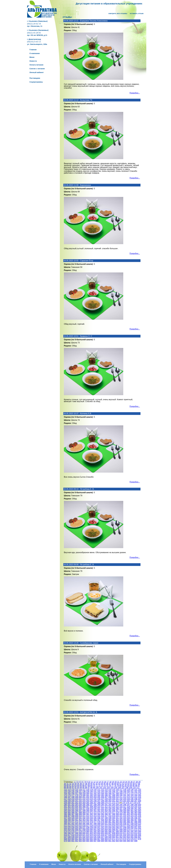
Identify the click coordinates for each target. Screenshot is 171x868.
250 (110, 801)
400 (121, 814)
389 (80, 814)
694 (121, 841)
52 (123, 784)
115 (77, 789)
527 (125, 826)
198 (73, 797)
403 (132, 814)
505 (121, 824)
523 (110, 826)
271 (110, 803)
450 (73, 820)
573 (139, 829)
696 (128, 841)
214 (132, 797)
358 (121, 810)
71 (97, 786)
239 (69, 801)
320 (136, 807)
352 (99, 810)
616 (65, 835)
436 (99, 818)
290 (103, 805)
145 (110, 791)
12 (95, 782)
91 (73, 788)
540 (95, 828)
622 (88, 835)
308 (91, 807)
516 (84, 826)
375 (106, 812)
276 (128, 803)
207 (106, 797)
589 (121, 831)
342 (139, 808)
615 (139, 833)
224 (91, 799)
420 (117, 816)
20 (116, 782)
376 (110, 812)
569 (125, 829)
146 (114, 791)
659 (69, 839)
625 (99, 835)
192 (128, 795)
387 (73, 814)
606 (106, 833)
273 (117, 803)
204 (95, 797)
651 (117, 837)
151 (132, 791)
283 (77, 805)
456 (95, 820)
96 (86, 788)
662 (80, 839)
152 (136, 791)
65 (81, 786)
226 (99, 799)
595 (65, 833)
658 (65, 839)
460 (110, 820)
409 (77, 816)
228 (106, 799)
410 (80, 816)
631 (121, 835)
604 (99, 833)
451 (77, 820)
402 (128, 814)
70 (94, 786)
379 (121, 812)
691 (110, 841)
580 (88, 831)
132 (139, 789)
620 (80, 835)
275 (124, 803)
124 (110, 789)
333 (106, 808)
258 (139, 801)
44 (102, 784)
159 (84, 793)
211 (121, 797)
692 (114, 841)
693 (117, 841)
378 (117, 812)
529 (132, 826)
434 (91, 818)
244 (88, 801)
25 (129, 782)
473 (80, 822)
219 (73, 799)
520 (99, 826)
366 (73, 812)
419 (114, 816)
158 (80, 793)
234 (128, 799)
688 (99, 841)
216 (139, 797)
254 (125, 801)
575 (69, 831)
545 (114, 828)
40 (91, 784)
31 (68, 784)
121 (99, 789)
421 (121, 816)
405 (139, 814)
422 (125, 816)
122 (103, 789)
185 (103, 795)
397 (110, 814)
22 (121, 782)
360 (128, 810)
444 (128, 818)
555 (73, 829)
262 (77, 803)
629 (114, 835)
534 (73, 828)
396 (106, 814)
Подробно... (135, 93)
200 (80, 797)
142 (99, 791)
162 (95, 793)
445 (132, 818)
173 (136, 793)
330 (95, 808)
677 (136, 839)
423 (128, 816)
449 (69, 820)
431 (80, 818)
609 (117, 833)
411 (84, 816)
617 (69, 835)
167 (114, 793)
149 (125, 791)
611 (125, 833)
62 (73, 786)
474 (84, 822)
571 (132, 829)
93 (78, 788)
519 (95, 826)
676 (132, 839)
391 (88, 814)
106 (119, 788)
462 (117, 820)
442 (121, 818)
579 (84, 831)
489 (139, 822)
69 (91, 786)
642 (84, 837)
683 (80, 841)
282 (73, 805)
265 (88, 803)
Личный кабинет (107, 864)
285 (84, 805)
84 (131, 786)
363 (139, 810)
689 (103, 841)
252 (117, 801)
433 (88, 818)
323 (69, 808)
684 (84, 841)
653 (125, 837)
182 (91, 795)
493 (77, 824)
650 (114, 837)
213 (128, 797)
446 (136, 818)
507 (128, 824)
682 (77, 841)
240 (73, 801)
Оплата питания (75, 864)
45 (105, 784)
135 (73, 791)
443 (125, 818)
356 (114, 810)
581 (91, 831)
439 (110, 818)
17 (108, 782)
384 (139, 812)
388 (77, 814)
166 (110, 793)
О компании (44, 864)
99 (94, 788)
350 (91, 810)
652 (121, 837)
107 (123, 788)
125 (114, 789)
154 (65, 793)
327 (84, 808)
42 (97, 784)
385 (65, 814)
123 (106, 789)
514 (77, 826)
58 (139, 784)
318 (128, 807)
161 (91, 793)
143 (103, 791)
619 (77, 835)
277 (131, 803)
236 (136, 799)
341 (136, 808)
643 (88, 837)
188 (114, 795)
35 (78, 784)
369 (84, 812)
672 (117, 839)
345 (73, 810)
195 (139, 795)
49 (115, 784)
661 (77, 839)
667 (99, 839)
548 (125, 828)
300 (139, 805)
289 (99, 805)
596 (69, 833)
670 (110, 839)
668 (103, 839)
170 (125, 793)
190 (121, 795)
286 (88, 805)
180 (84, 795)
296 (125, 805)
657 (139, 837)
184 (99, 795)
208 (110, 797)
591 (128, 831)
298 (132, 805)
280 (65, 805)
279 (139, 803)
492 (73, 824)
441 (117, 818)
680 (69, 841)
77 (113, 786)
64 (78, 786)
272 (114, 803)
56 (134, 784)
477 (95, 822)
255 (128, 801)
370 (88, 812)
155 (69, 793)
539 (91, 828)
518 (91, 826)
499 (99, 824)
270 (106, 803)
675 (128, 839)
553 (65, 829)
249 (106, 801)
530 (136, 826)
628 (110, 835)
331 (99, 808)
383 (136, 812)
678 (139, 839)
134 (69, 791)
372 (95, 812)
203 (91, 797)
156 (73, 793)
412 (88, 816)
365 (69, 812)
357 (117, 810)
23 (124, 782)
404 (136, 814)
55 (131, 784)
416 (103, 816)
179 (80, 795)
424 (132, 816)
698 (136, 841)
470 (69, 822)
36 (81, 784)
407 (69, 816)
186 (106, 795)
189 (117, 795)
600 (84, 833)
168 (117, 793)
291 (106, 805)
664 (88, 839)
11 (92, 782)
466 (132, 820)
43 (99, 784)
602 (91, 833)
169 (121, 793)
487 (132, 822)
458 (103, 820)
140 (91, 791)
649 (110, 837)
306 (84, 807)
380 (125, 812)
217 (65, 799)
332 (103, 808)
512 (69, 826)
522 (106, 826)
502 (110, 824)
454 (88, 820)
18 (110, 782)
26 (131, 782)
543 (106, 828)
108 (127, 788)
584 (103, 831)
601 (88, 833)
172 (132, 793)
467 (136, 820)
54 (128, 784)
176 (69, 795)
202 (88, 797)
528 (128, 826)
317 (125, 807)
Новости (62, 864)
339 (128, 808)
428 (69, 818)
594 (139, 831)
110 (134, 788)
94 (81, 788)
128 (125, 789)
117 (84, 789)
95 (83, 788)
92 (76, 788)
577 (77, 831)
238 (65, 801)
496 (88, 824)
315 (117, 807)
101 (101, 788)
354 (106, 810)
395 (103, 814)
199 (77, 797)
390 (84, 814)
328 (88, 808)
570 (128, 829)
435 (95, 818)
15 (102, 782)
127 (121, 789)
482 (114, 822)
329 (91, 808)
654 (128, 837)
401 (125, 814)
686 (91, 841)
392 (91, 814)
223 (88, 799)
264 (84, 803)
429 (73, 818)
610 (121, 833)
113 (69, 789)
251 (114, 801)
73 (102, 786)
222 (84, 799)
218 (69, 799)
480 (106, 822)
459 (106, 820)
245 (91, 801)
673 (121, 839)
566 (114, 829)
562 (99, 829)
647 (103, 837)
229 (110, 799)
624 (95, 835)
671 (114, 839)
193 (132, 795)
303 (73, 807)
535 (77, 828)
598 (77, 833)
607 (110, 833)
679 (65, 841)
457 (99, 820)
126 (117, 789)
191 (125, 795)
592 (132, 831)
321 (139, 807)
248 (103, 801)
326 (80, 808)
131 (136, 789)
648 (106, 837)
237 (139, 799)
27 (134, 782)
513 (73, 826)
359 (125, 810)
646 (99, 837)
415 (99, 816)
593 (136, 831)
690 (106, 841)
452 (80, 820)
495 (84, 824)
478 (99, 822)
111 (138, 788)
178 (77, 795)
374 (103, 812)
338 (125, 808)
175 (65, 795)
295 (121, 805)
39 (89, 784)
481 (110, 822)
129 (128, 789)
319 (132, 807)
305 (80, 807)
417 (106, 816)
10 (89, 782)
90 (70, 788)
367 (77, 812)
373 (99, 812)
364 (65, 812)
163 (99, 793)
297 (128, 805)
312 (106, 807)
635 (136, 835)
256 (132, 801)
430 (77, 818)
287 (91, 805)
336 (117, 808)
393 (95, 814)
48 (113, 784)
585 (106, 831)
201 (84, 797)
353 (103, 810)
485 (125, 822)
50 (118, 784)
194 (136, 795)
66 (83, 786)
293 (114, 805)
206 (103, 797)
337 (121, 808)
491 (69, 824)
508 (132, 824)
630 (117, 835)
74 (105, 786)
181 (88, 795)
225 (95, 799)
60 (68, 786)
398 (114, 814)
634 (132, 835)
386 (69, 814)
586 (110, 831)
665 (91, 839)
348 (84, 810)
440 (114, 818)
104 (112, 788)
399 (117, 814)
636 (139, 835)
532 (65, 828)
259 (65, 803)
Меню (54, 864)
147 (117, 791)
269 (103, 803)
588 (117, 831)
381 (128, 812)
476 (91, 822)
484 (121, 822)
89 (68, 788)
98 (91, 788)
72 (99, 786)
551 (136, 828)
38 (86, 784)
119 (91, 789)
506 (125, 824)
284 (80, 805)
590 (125, 831)
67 (86, 786)
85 (134, 786)
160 (88, 793)
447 (139, 818)
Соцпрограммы (135, 864)
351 (95, 810)
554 (69, 829)
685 (88, 841)
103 (108, 788)
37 (83, 784)
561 (95, 829)
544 (110, 828)
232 (121, 799)
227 (103, 799)
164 (103, 793)
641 (80, 837)
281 (69, 805)
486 (128, 822)
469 (65, 822)
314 (114, 807)
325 (77, 808)
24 (126, 782)
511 (65, 826)
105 (116, 788)
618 (73, 835)
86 (136, 786)
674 (125, 839)
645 (95, 837)
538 (88, 828)
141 (95, 791)
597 (73, 833)
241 (77, 801)
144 (106, 791)
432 (84, 818)
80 (120, 786)
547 (121, 828)
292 (110, 805)
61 (70, 786)
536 (80, 828)
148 (121, 791)
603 (95, 833)
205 (99, 797)
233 (125, 799)
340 (132, 808)
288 (95, 805)
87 (139, 786)
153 (139, 791)
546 (117, 828)
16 (105, 782)
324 (73, 808)
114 (73, 789)
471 (73, 822)
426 (139, 816)
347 (80, 810)
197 (69, 797)
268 (99, 803)
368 (80, 812)
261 (73, 803)
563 (103, 829)
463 (121, 820)
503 (114, 824)
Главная (33, 864)
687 (95, 841)
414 (95, 816)
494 (80, 824)
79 (118, 786)
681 (73, 841)
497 (91, 824)
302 (69, 807)
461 (114, 820)
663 (84, 839)
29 (139, 782)
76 (110, 786)
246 (95, 801)
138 (84, 791)
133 (65, 791)
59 (65, 786)
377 (114, 812)
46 (107, 784)
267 (95, 803)
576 (73, 831)
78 (115, 786)
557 (80, 829)
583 (99, 831)
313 (110, 807)
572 (136, 829)
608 (114, 833)
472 (77, 822)
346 (77, 810)
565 (110, 829)
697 (132, 841)
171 (128, 793)
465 (128, 820)
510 (139, 824)
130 (132, 789)
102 (105, 788)
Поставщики (121, 864)
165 (106, 793)
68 (89, 786)
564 (106, 829)
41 (94, 784)
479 (103, 822)
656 (136, 837)
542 (103, 828)
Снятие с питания (91, 864)
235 (132, 799)
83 (128, 786)
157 (77, 793)
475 (88, 822)
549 (128, 828)
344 (69, 810)
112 (65, 789)
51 (120, 784)
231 (117, 799)
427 (65, 818)
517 (88, 826)
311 (103, 807)
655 (132, 837)
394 (99, 814)
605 (103, 833)
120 (95, 789)
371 (91, 812)
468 (139, 820)
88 (65, 788)
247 (99, 801)
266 (91, 803)
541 (99, 828)
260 (69, 803)
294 (117, 805)
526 (121, 826)
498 (95, 824)
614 (136, 833)
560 (91, 829)
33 (73, 784)
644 (91, 837)
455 (91, 820)
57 (136, 784)
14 (100, 782)
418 (110, 816)
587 (114, 831)
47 (110, 784)
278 (135, 803)
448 (65, 820)
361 (132, 810)
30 (65, 784)
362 (136, 810)
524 (114, 826)
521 (103, 826)
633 (128, 835)
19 (113, 782)
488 (136, 822)
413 (91, 816)
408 (73, 816)
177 (73, 795)
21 (118, 782)
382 (132, 812)
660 (73, 839)
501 (106, 824)
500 (103, 824)
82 (126, 786)
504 (117, 824)
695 (125, 841)
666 (95, 839)
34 (76, 784)
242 (80, 801)
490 (65, 824)
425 (136, 816)
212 (125, 797)
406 (65, 816)
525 (117, 826)
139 (88, 791)
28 (137, 782)
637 (65, 837)
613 (132, 833)
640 (77, 837)
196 (65, 797)
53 (126, 784)
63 (76, 786)
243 (84, 801)
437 (103, 818)
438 (106, 818)
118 (88, 789)
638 (69, 837)
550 (132, 828)
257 (136, 801)
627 (106, 835)
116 (80, 789)
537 (84, 828)
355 (110, 810)
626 (103, 835)
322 (65, 808)
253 (121, 801)
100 (97, 788)
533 (69, 828)
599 (80, 833)
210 (117, 797)
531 (139, 826)
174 (139, 793)
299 (136, 805)
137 (80, 791)
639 (73, 837)
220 (77, 799)
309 (95, 807)
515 (80, 826)
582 (95, 831)
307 (88, 807)
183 (95, 795)
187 (110, 795)
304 (77, 807)
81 (123, 786)
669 (106, 839)
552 (139, 828)
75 (107, 786)
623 (91, 835)
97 (89, 788)
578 (80, 831)
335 (114, 808)
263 (80, 803)
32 (70, 784)
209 (114, 797)
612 (128, 833)
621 (84, 835)
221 (80, 799)
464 (125, 820)
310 (99, 807)
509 (136, 824)
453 (84, 820)
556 (77, 829)
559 (88, 829)
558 (84, 829)
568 (121, 829)
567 (117, 829)
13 (97, 782)
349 (88, 810)
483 (117, 822)
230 (114, 799)
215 (136, 797)
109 (130, 788)
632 (125, 835)
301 (65, 807)
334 (110, 808)
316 (121, 807)
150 (128, 791)
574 (65, 831)
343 (65, 810)
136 (77, 791)
